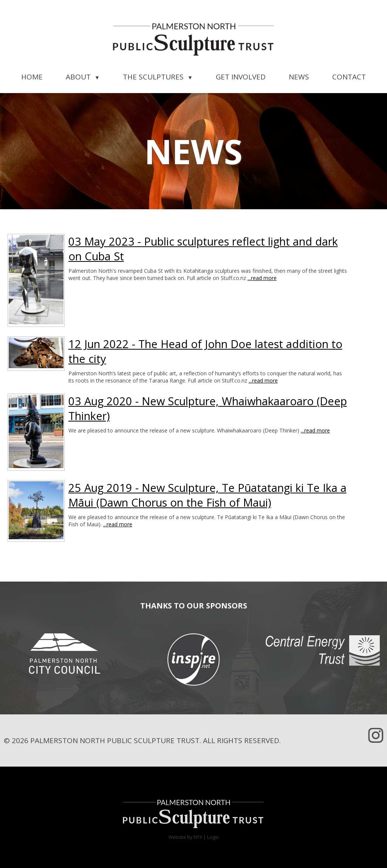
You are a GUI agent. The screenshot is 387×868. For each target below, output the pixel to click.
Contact (349, 77)
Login (213, 837)
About (83, 77)
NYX (198, 837)
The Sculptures (158, 77)
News (299, 77)
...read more (262, 278)
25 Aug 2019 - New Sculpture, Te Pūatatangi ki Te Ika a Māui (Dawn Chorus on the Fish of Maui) (207, 495)
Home (32, 77)
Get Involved (241, 77)
